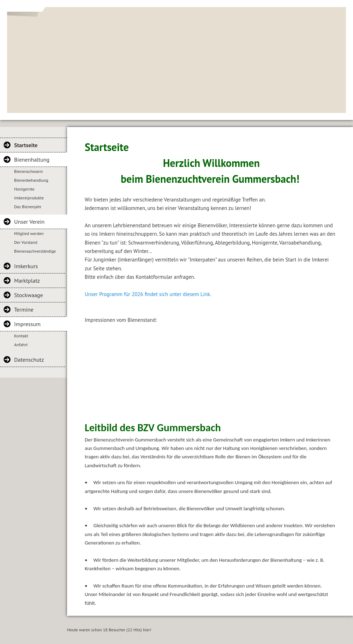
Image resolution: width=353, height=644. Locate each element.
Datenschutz (29, 360)
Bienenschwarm (28, 171)
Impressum (27, 324)
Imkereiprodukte (29, 198)
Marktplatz (27, 281)
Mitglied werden (29, 233)
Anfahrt (21, 345)
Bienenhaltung (32, 160)
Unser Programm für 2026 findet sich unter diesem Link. (148, 294)
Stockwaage (29, 295)
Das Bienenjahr (28, 207)
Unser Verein (29, 222)
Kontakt (21, 336)
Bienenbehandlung (31, 180)
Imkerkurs (26, 266)
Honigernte (24, 189)
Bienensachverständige (35, 251)
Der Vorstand (26, 242)
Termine (24, 309)
